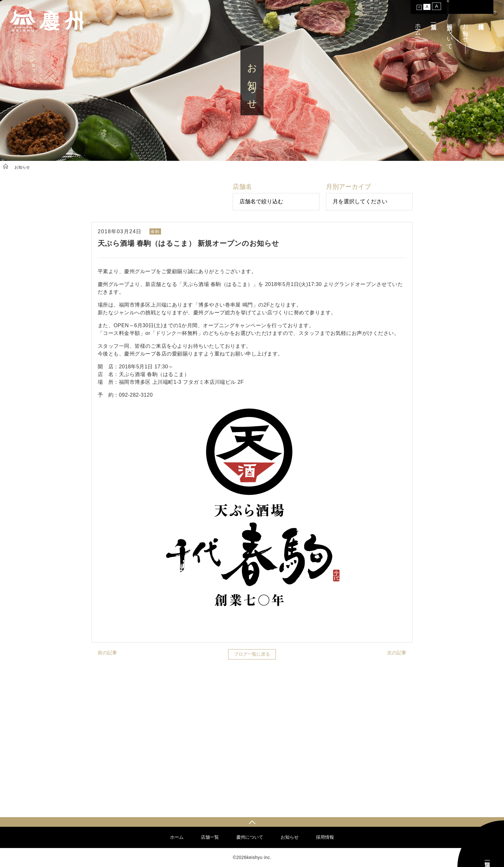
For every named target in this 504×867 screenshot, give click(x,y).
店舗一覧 (210, 837)
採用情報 (325, 837)
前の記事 (107, 653)
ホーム (418, 26)
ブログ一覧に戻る (252, 654)
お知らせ (465, 30)
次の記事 (397, 653)
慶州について (450, 33)
